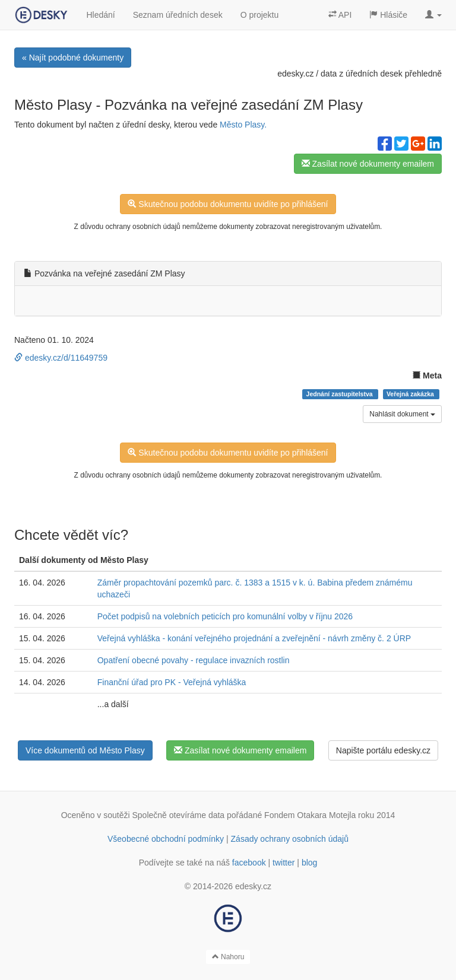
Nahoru (228, 957)
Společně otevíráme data (179, 815)
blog (309, 863)
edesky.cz (295, 74)
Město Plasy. (243, 125)
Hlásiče (388, 15)
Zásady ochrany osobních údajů (290, 839)
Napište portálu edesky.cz (383, 750)
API (340, 15)
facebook (249, 863)
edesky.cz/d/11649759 (61, 358)
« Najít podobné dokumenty (73, 58)
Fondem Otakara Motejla (310, 815)
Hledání (100, 15)
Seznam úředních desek (178, 15)
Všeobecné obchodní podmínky (166, 839)
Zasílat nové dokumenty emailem (368, 164)
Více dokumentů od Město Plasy (85, 750)
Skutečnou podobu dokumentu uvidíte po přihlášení (228, 204)
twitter (284, 863)
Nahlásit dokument (402, 414)
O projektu (260, 15)
